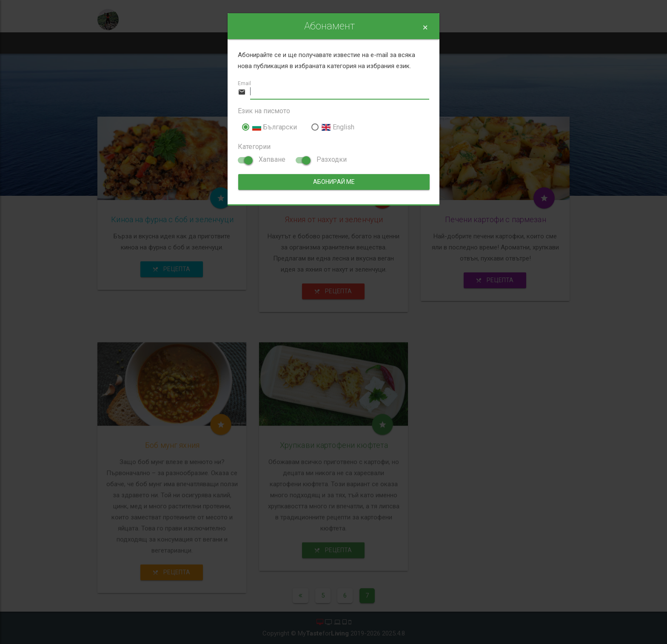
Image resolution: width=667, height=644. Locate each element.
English (333, 127)
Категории (254, 147)
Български (269, 127)
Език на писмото (264, 111)
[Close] (425, 27)
